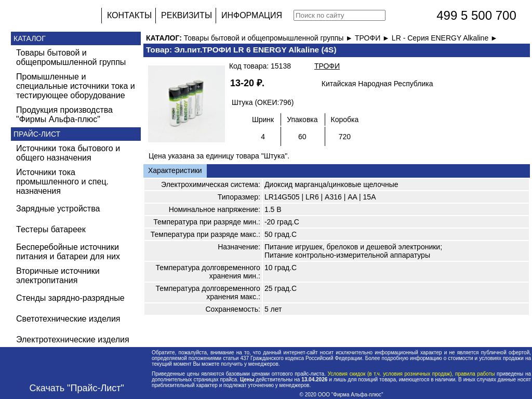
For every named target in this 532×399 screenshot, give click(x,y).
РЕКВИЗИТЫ (187, 15)
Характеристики (175, 170)
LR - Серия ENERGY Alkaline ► (445, 38)
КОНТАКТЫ (129, 15)
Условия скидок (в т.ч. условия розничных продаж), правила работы (411, 374)
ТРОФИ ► (373, 38)
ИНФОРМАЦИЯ (252, 15)
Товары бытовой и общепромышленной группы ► (269, 38)
